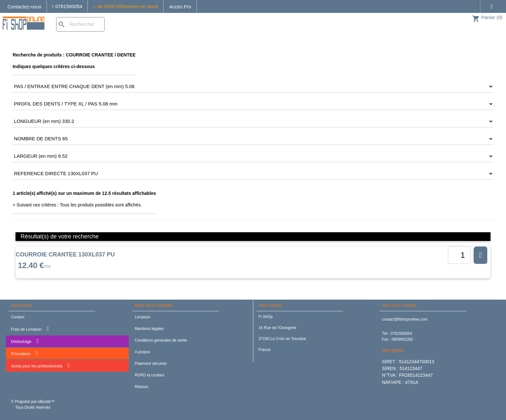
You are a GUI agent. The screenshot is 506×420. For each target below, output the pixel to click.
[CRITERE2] (253, 86)
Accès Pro (180, 7)
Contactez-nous (24, 7)
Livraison (142, 317)
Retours (141, 387)
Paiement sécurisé (151, 364)
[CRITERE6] (253, 156)
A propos (142, 352)
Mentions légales (149, 329)
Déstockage (25, 341)
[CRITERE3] (253, 104)
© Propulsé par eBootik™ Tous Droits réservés (33, 405)
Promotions (24, 353)
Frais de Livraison (30, 329)
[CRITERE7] (253, 174)
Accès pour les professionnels (40, 365)
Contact (18, 317)
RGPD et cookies (149, 375)
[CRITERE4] (253, 121)
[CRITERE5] (253, 139)
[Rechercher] (80, 24)
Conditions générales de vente (161, 340)
